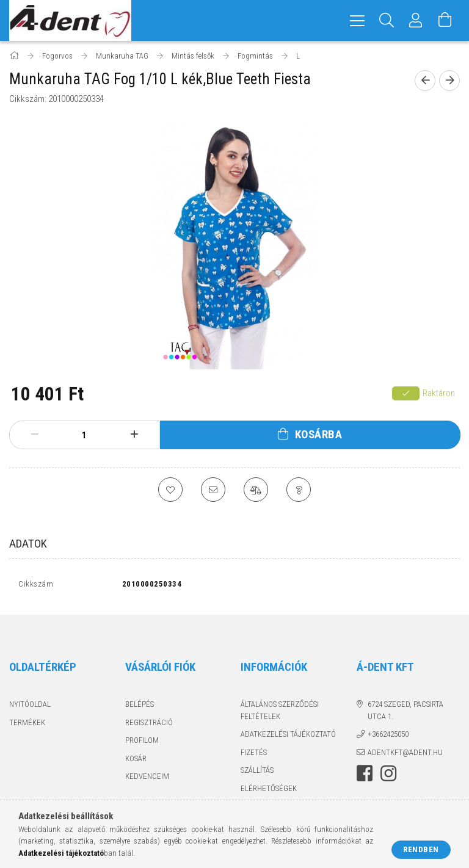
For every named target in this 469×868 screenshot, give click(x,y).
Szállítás (257, 773)
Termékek (27, 725)
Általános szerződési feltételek (280, 713)
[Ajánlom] (213, 490)
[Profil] (416, 20)
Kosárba (319, 434)
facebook (365, 776)
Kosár (136, 761)
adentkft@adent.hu (405, 755)
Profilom (142, 743)
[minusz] (35, 435)
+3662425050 (388, 737)
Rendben (421, 849)
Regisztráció (149, 725)
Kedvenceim (147, 779)
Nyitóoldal (30, 707)
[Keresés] (387, 20)
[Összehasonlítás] (256, 490)
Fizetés (254, 755)
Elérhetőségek (269, 791)
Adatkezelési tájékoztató (288, 737)
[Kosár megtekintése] (445, 20)
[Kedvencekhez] (170, 490)
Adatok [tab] (28, 544)
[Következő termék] (449, 81)
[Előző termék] (425, 81)
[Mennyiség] (84, 435)
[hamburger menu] (357, 20)
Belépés (140, 707)
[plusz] (134, 435)
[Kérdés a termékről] (299, 490)
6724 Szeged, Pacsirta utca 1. (405, 713)
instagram (388, 776)
